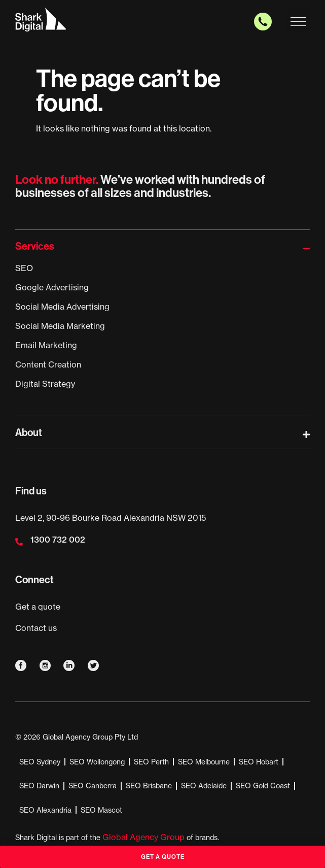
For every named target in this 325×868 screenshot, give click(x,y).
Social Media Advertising (62, 307)
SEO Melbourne (204, 762)
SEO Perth (151, 762)
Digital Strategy (45, 384)
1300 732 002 (58, 540)
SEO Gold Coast (263, 786)
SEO (24, 268)
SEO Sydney (40, 762)
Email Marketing (46, 345)
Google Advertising (52, 287)
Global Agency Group (143, 837)
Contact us (36, 628)
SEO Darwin (39, 786)
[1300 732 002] (19, 542)
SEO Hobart (259, 762)
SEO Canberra (93, 786)
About (29, 432)
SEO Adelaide (204, 786)
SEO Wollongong (97, 762)
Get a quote (38, 607)
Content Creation (48, 364)
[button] (298, 21)
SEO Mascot (101, 810)
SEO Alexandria (45, 810)
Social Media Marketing (60, 326)
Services (35, 246)
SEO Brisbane (149, 786)
